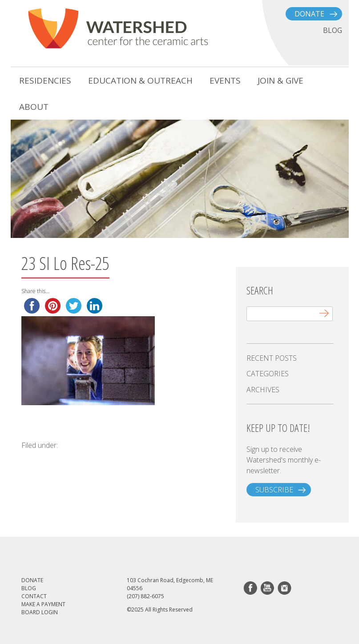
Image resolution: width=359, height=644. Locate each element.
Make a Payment (43, 604)
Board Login (40, 612)
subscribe (274, 490)
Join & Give (280, 80)
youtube (268, 588)
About (34, 107)
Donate (309, 14)
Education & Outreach (140, 80)
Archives (263, 390)
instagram (285, 588)
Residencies (45, 80)
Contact (34, 596)
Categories (268, 374)
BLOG (333, 30)
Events (225, 80)
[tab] (290, 358)
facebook (251, 588)
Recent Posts (272, 358)
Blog (29, 588)
